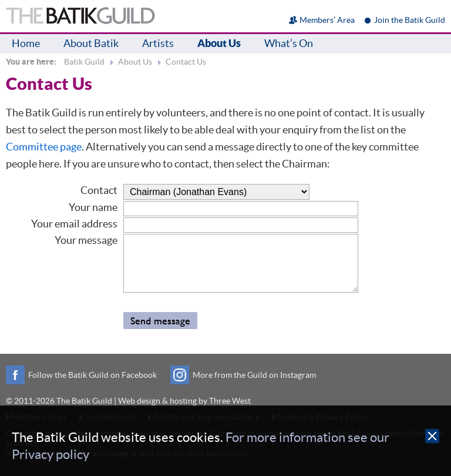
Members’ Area (327, 20)
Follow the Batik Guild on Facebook (92, 375)
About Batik (91, 43)
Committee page (44, 147)
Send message (160, 321)
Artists (158, 43)
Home (26, 43)
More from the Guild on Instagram (254, 375)
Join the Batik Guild (410, 20)
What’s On (289, 43)
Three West (230, 401)
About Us (219, 43)
